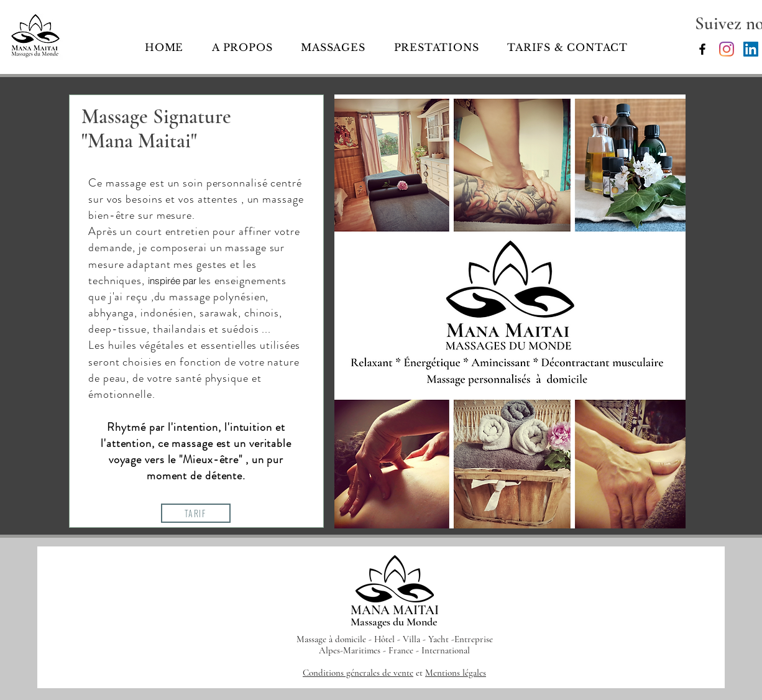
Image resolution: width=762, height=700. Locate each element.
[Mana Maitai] (727, 49)
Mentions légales (456, 673)
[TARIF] (196, 513)
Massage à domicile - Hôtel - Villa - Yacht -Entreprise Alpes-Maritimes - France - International (395, 645)
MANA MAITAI (395, 610)
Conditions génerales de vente (358, 673)
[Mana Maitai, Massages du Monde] (702, 49)
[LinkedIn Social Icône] (751, 49)
